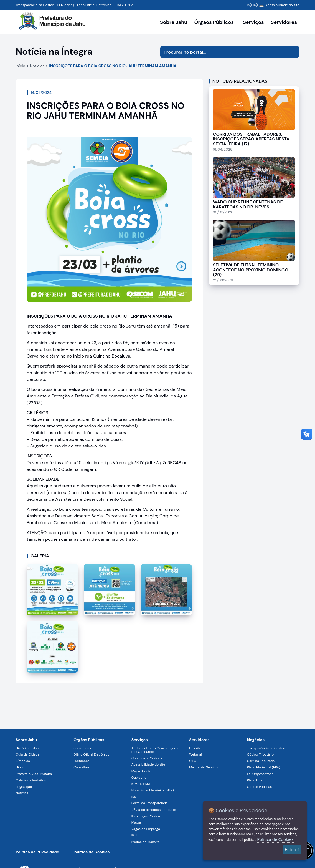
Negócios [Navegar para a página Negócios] (256, 740)
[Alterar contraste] (261, 6)
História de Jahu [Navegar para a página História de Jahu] (28, 748)
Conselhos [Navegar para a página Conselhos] (82, 767)
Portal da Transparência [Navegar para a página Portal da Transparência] (150, 803)
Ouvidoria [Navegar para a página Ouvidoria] (139, 778)
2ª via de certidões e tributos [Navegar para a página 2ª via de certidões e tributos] (154, 810)
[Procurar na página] (223, 52)
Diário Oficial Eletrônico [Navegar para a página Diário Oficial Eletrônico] (91, 754)
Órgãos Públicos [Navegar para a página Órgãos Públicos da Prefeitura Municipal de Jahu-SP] (89, 740)
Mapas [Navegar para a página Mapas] (137, 822)
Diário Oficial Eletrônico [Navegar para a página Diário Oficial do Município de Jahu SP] (94, 5)
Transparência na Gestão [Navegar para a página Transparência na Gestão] (35, 5)
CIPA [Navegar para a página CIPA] (193, 761)
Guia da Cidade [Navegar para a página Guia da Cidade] (28, 754)
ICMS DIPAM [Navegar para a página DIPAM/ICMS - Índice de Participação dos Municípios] (124, 5)
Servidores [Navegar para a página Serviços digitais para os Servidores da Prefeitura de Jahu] (199, 740)
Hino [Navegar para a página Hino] (19, 767)
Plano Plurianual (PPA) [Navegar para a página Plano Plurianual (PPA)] (264, 767)
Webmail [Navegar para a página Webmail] (196, 754)
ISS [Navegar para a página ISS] (134, 797)
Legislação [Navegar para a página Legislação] (24, 787)
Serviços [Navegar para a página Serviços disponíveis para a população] (253, 22)
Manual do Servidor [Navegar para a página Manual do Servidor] (204, 767)
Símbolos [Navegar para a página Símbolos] (23, 761)
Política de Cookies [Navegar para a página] (92, 852)
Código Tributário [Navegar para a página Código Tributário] (260, 754)
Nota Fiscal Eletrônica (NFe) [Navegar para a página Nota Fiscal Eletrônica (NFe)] (153, 790)
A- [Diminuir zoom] (256, 5)
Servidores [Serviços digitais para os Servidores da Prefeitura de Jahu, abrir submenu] (284, 22)
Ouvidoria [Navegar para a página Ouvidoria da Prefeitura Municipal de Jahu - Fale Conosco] (65, 5)
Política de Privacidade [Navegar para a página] (37, 852)
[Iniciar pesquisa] (293, 52)
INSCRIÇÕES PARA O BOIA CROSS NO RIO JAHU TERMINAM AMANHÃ (113, 66)
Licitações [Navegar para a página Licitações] (81, 761)
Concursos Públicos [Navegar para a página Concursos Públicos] (147, 758)
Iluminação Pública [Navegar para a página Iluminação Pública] (146, 816)
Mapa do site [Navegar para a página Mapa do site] (141, 771)
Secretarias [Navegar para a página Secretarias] (82, 748)
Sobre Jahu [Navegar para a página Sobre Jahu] (174, 22)
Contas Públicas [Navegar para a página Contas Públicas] (259, 787)
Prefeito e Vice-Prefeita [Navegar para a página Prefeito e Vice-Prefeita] (34, 774)
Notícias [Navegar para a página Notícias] (22, 793)
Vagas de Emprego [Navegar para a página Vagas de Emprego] (146, 829)
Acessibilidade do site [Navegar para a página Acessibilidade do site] (282, 5)
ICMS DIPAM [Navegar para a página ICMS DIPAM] (141, 784)
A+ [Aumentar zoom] (249, 5)
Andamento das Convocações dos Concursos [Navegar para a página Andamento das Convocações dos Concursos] (155, 750)
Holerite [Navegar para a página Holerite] (195, 748)
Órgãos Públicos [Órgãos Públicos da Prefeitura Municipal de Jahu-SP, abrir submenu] (214, 22)
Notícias (37, 66)
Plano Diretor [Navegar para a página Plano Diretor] (257, 780)
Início (21, 66)
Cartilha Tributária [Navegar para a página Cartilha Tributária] (261, 761)
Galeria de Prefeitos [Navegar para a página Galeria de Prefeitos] (31, 780)
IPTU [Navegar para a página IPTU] (135, 835)
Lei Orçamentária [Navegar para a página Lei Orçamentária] (260, 774)
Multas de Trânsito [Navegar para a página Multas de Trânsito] (146, 842)
